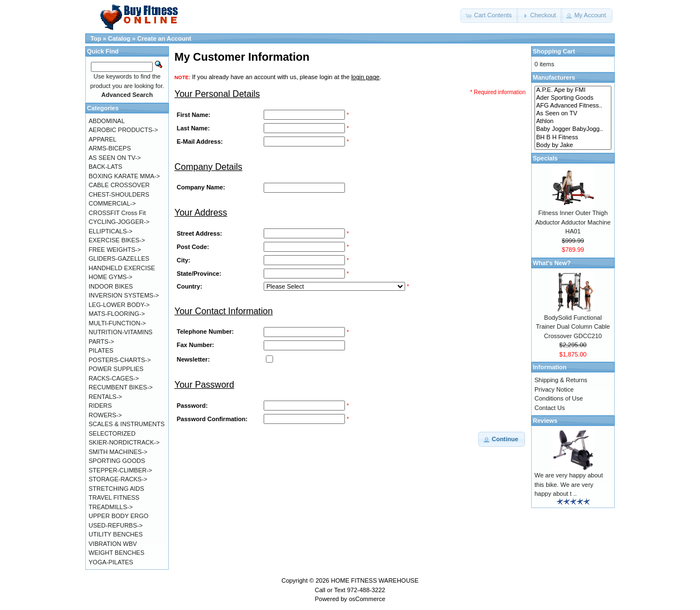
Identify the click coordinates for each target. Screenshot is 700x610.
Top (96, 38)
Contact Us (550, 408)
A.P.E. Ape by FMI (573, 90)
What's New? (552, 263)
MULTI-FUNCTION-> (117, 323)
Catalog (119, 38)
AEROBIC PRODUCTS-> (123, 130)
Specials (545, 158)
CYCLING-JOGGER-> (119, 222)
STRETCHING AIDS (116, 489)
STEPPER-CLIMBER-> (120, 470)
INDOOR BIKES (111, 286)
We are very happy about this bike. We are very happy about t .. (569, 484)
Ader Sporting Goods (573, 98)
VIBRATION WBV (113, 544)
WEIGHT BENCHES (116, 553)
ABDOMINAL (107, 121)
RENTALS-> (105, 397)
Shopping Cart (554, 51)
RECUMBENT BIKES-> (121, 387)
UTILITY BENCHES (116, 534)
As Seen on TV (573, 114)
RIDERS (100, 406)
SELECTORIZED (112, 433)
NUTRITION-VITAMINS (121, 332)
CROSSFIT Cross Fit (117, 213)
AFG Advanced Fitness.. (573, 106)
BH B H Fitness (573, 138)
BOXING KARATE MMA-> (124, 176)
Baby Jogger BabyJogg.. (573, 129)
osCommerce (367, 599)
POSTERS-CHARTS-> (120, 360)
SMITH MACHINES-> (118, 452)
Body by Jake (573, 145)
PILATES (101, 350)
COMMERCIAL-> (112, 203)
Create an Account (164, 38)
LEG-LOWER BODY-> (119, 305)
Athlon (573, 121)
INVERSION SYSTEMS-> (124, 295)
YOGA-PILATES (111, 562)
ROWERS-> (105, 415)
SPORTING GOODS (117, 461)
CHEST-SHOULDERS (119, 194)
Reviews (545, 421)
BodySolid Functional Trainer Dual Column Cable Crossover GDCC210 (573, 327)
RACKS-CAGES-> (114, 378)
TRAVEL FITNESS (114, 497)
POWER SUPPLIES (116, 369)
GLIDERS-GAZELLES (119, 258)
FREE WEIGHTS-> (115, 250)
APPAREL (103, 139)
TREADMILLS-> (111, 507)
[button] (489, 16)
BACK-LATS (105, 167)
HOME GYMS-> (111, 277)
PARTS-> (101, 341)
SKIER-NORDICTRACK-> (124, 442)
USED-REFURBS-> (116, 525)
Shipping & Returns (561, 380)
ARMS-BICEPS (110, 148)
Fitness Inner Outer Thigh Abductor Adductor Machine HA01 (573, 222)
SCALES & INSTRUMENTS (127, 424)
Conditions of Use (559, 398)
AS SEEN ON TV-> (115, 158)
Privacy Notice (554, 389)
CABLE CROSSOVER (119, 185)
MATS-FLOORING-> (117, 314)
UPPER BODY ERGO (118, 516)
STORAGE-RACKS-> (118, 479)
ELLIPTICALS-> (111, 231)
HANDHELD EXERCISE (122, 268)
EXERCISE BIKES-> (117, 240)
